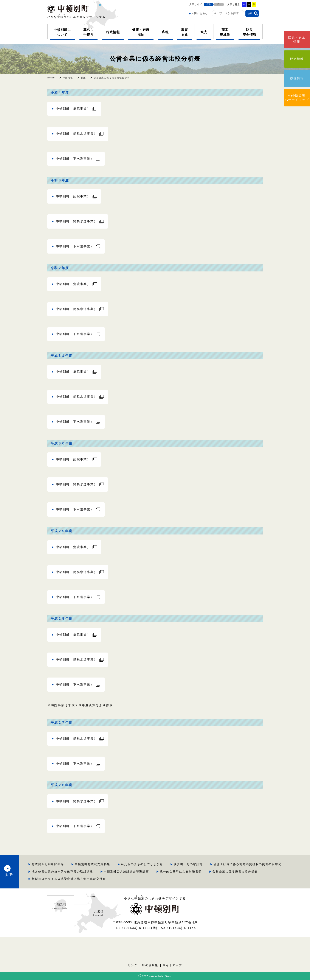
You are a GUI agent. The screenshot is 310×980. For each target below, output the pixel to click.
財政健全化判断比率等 (96, 864)
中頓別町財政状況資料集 (140, 864)
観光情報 (297, 59)
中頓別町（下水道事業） (75, 159)
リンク (133, 965)
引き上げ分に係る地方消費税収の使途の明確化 (114, 872)
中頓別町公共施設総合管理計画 (253, 872)
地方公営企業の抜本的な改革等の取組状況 (189, 872)
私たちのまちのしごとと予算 (190, 864)
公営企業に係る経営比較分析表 (155, 59)
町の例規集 (150, 965)
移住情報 (297, 78)
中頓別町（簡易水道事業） (77, 134)
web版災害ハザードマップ (297, 98)
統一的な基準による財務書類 (101, 879)
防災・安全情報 (297, 39)
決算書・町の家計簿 (236, 864)
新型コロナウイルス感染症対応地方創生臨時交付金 (226, 879)
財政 (39, 872)
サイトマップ (172, 965)
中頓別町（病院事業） (73, 109)
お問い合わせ (200, 13)
